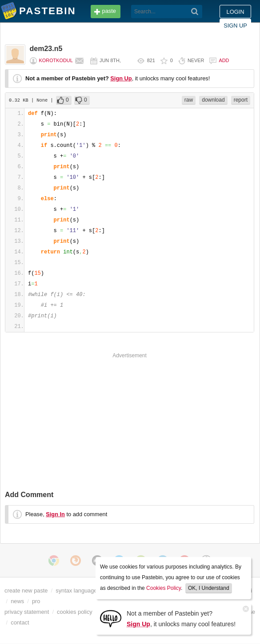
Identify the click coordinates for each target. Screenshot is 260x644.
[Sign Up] (111, 618)
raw (189, 100)
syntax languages (78, 591)
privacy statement (27, 612)
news (17, 601)
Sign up (235, 26)
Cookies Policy (164, 588)
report (241, 100)
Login (236, 12)
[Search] (195, 12)
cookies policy (75, 612)
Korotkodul (56, 60)
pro (36, 601)
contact (20, 622)
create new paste (26, 591)
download (213, 100)
